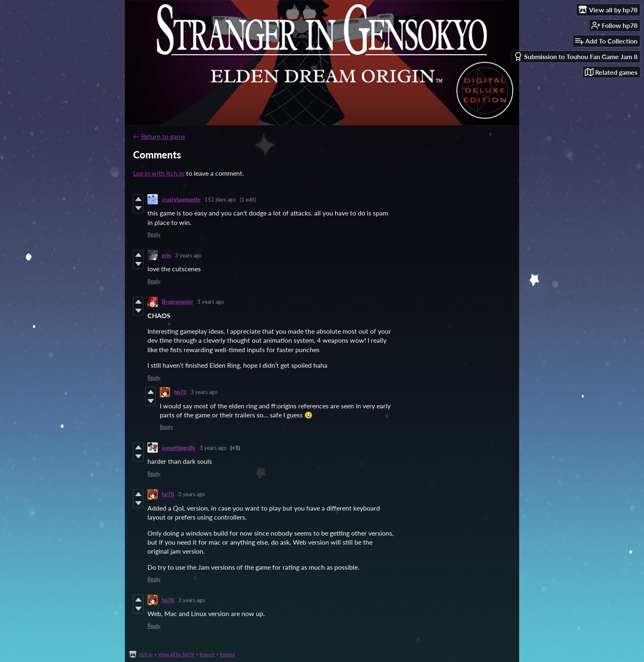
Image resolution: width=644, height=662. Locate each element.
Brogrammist (177, 302)
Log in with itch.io (159, 173)
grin (166, 255)
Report (207, 654)
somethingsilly (179, 448)
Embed (227, 654)
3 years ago (188, 255)
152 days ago (220, 199)
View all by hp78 (176, 654)
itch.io (146, 654)
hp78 (180, 392)
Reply (154, 234)
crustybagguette (181, 199)
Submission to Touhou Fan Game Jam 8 (576, 56)
